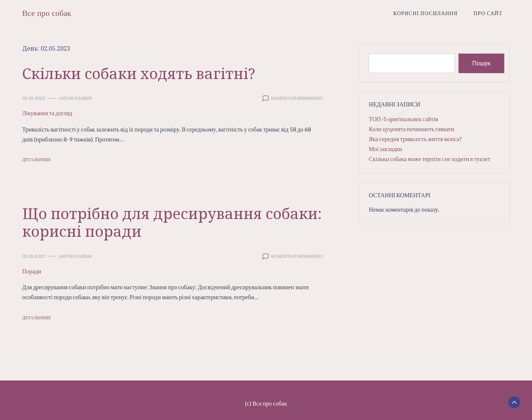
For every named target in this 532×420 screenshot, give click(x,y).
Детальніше (37, 159)
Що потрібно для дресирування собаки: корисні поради (172, 222)
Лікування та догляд (47, 113)
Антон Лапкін (75, 98)
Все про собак (47, 13)
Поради (32, 271)
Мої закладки (385, 149)
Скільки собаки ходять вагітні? (139, 73)
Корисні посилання (425, 13)
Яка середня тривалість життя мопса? (415, 139)
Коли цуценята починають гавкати (411, 129)
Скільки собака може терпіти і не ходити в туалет (429, 159)
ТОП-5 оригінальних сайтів (403, 119)
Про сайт (488, 13)
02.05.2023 (34, 98)
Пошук (481, 63)
